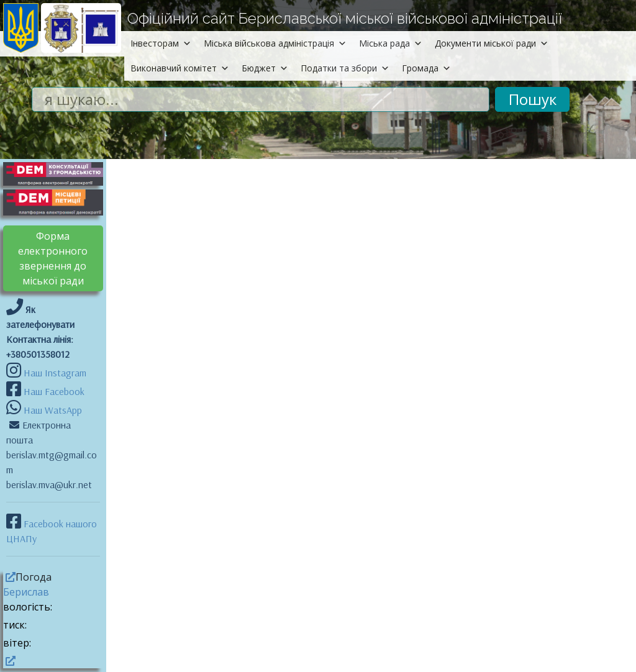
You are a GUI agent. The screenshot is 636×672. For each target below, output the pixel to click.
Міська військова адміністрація (275, 43)
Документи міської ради (492, 43)
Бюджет (265, 68)
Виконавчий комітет (180, 68)
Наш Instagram (55, 373)
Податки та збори (345, 68)
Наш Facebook (53, 391)
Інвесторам (161, 43)
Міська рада (391, 43)
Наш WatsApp (52, 410)
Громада (426, 68)
